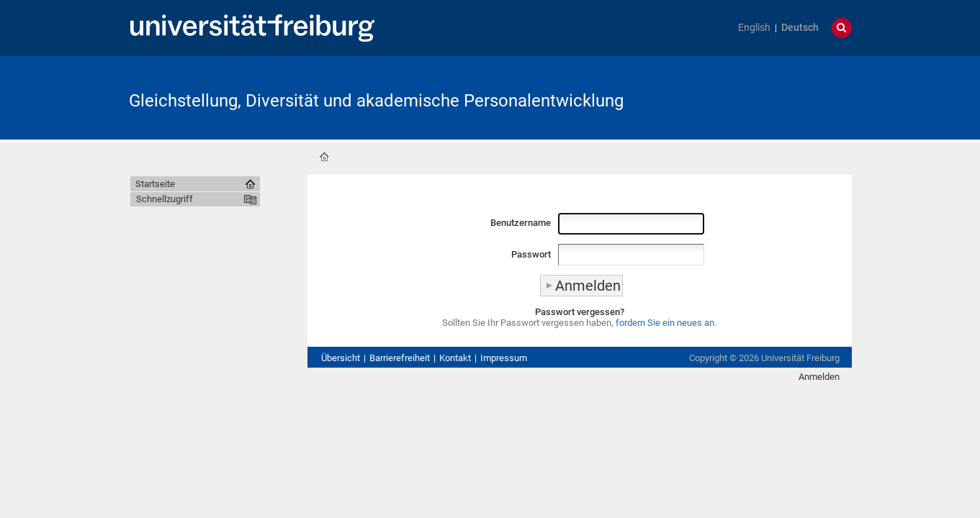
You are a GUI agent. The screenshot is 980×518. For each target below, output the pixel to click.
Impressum (504, 358)
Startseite (324, 157)
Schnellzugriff (165, 199)
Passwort (531, 254)
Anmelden (819, 377)
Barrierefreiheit (400, 358)
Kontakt (455, 358)
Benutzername (521, 223)
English (754, 28)
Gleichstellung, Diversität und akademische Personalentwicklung (376, 101)
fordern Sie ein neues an (665, 323)
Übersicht (341, 358)
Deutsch (800, 28)
